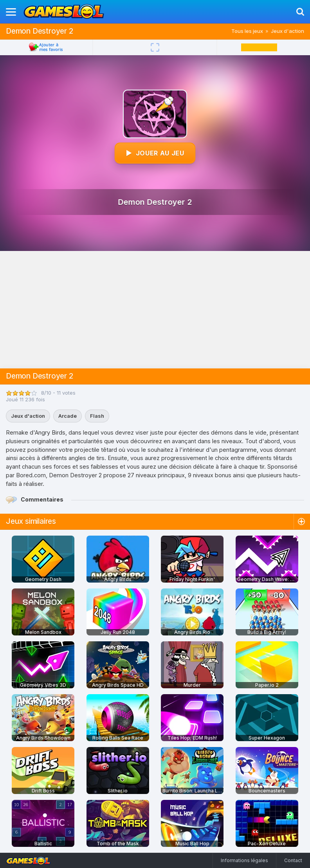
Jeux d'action (287, 31)
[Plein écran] (155, 47)
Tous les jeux (247, 31)
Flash (97, 416)
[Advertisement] (155, 310)
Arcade (68, 416)
